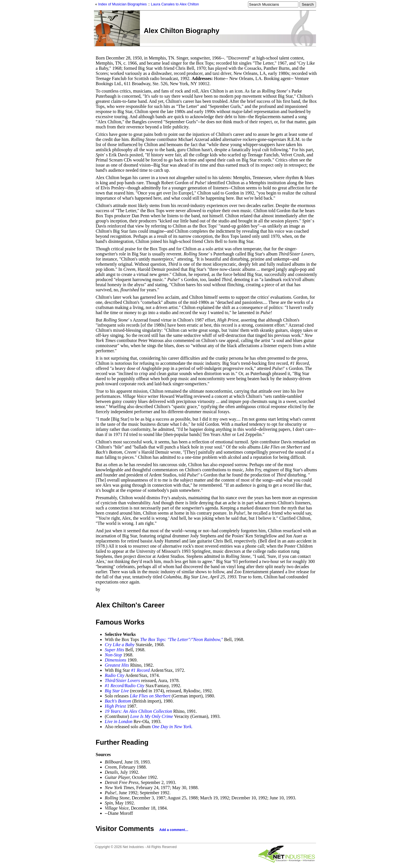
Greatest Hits (117, 665)
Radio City (115, 675)
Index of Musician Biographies (123, 4)
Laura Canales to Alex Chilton (175, 4)
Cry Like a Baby (120, 645)
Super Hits (114, 650)
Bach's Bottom (118, 701)
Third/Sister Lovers (122, 680)
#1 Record (140, 670)
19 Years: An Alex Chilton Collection (139, 711)
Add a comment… (174, 830)
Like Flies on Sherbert (150, 696)
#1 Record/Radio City (125, 686)
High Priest (115, 706)
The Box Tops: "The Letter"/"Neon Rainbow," (182, 639)
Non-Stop (113, 655)
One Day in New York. (172, 727)
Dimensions (116, 660)
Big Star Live (117, 691)
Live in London (119, 721)
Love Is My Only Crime (151, 716)
